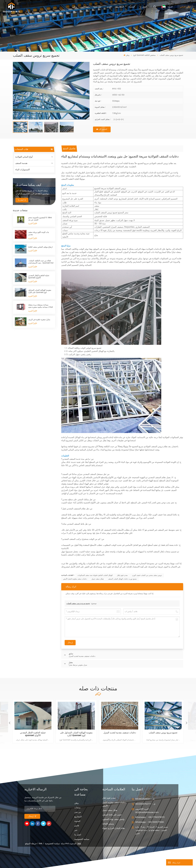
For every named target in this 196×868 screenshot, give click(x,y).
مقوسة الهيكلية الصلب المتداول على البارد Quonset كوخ (40, 291)
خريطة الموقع (31, 844)
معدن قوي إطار (122, 575)
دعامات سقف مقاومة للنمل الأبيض (75, 579)
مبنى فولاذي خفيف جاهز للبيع (31, 736)
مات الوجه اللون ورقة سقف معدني (39, 233)
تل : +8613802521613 (145, 799)
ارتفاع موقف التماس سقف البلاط (40, 247)
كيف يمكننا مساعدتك (28, 185)
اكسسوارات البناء (22, 170)
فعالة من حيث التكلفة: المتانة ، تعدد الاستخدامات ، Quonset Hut (41, 262)
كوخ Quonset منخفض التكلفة (144, 55)
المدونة (132, 7)
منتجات (85, 7)
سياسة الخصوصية (82, 839)
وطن (75, 7)
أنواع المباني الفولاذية (24, 157)
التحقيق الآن (102, 129)
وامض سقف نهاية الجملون (113, 819)
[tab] (69, 149)
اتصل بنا (143, 7)
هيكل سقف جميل (98, 579)
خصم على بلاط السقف (112, 815)
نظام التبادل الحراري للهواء (114, 828)
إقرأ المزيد (33, 224)
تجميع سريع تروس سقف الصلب (78, 603)
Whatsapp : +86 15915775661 (150, 822)
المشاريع (120, 7)
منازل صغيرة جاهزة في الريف (39, 320)
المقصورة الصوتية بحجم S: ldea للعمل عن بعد (40, 219)
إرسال (32, 816)
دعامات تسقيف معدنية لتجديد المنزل (162, 733)
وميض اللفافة (108, 824)
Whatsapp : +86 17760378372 (150, 817)
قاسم (109, 7)
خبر (76, 830)
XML (41, 844)
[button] (186, 723)
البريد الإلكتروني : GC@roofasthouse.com (147, 811)
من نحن (97, 7)
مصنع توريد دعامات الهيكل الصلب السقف (122, 579)
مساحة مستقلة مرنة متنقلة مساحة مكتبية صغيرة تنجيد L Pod (40, 306)
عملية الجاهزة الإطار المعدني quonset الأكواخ (39, 277)
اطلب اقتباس (185, 7)
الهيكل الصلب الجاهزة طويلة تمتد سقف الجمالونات (95, 575)
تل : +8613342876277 (145, 804)
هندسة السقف (21, 163)
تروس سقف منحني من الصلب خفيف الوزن (147, 575)
